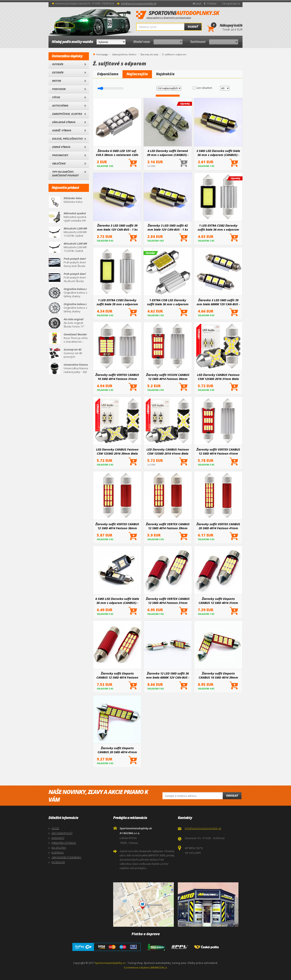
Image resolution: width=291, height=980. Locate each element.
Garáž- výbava (62, 130)
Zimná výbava (61, 147)
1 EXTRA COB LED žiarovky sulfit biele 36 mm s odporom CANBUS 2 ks (168, 302)
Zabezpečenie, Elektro (67, 114)
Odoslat (232, 796)
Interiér (58, 64)
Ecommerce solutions (137, 967)
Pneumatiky (60, 155)
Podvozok (59, 89)
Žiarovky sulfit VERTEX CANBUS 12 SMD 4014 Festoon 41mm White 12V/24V (218, 451)
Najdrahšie (165, 74)
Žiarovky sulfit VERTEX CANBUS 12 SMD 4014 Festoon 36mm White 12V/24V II (117, 526)
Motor (57, 81)
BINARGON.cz (159, 967)
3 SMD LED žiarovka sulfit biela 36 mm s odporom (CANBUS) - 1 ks (218, 153)
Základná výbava (64, 122)
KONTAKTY (58, 838)
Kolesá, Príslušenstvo (67, 139)
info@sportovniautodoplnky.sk (139, 4)
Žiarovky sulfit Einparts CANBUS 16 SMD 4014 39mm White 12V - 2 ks (218, 675)
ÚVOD (55, 828)
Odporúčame (108, 74)
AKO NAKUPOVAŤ (62, 833)
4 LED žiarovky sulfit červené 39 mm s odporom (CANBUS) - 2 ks (168, 153)
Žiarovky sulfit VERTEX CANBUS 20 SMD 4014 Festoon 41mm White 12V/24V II (218, 526)
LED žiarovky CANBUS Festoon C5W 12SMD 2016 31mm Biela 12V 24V (218, 377)
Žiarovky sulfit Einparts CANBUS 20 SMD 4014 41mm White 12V (117, 750)
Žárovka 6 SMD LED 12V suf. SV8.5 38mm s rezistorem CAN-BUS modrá (117, 153)
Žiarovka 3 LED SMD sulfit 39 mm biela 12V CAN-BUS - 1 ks (117, 227)
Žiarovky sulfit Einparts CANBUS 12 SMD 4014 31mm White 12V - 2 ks (218, 601)
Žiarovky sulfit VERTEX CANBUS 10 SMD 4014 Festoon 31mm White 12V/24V (117, 377)
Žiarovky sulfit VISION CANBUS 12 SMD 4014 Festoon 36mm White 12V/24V (168, 377)
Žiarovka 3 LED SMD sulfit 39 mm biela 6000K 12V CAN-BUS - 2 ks (218, 302)
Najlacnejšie (137, 74)
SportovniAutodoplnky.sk (178, 15)
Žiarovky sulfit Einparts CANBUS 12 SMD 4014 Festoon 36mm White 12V (117, 675)
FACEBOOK (58, 862)
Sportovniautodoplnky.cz (110, 963)
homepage (102, 54)
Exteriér (58, 72)
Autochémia (60, 106)
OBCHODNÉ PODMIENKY (66, 857)
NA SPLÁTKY (59, 848)
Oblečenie (59, 163)
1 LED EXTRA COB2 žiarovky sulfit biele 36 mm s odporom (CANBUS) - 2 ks (218, 227)
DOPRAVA (58, 852)
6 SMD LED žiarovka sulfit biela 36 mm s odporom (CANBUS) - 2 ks (117, 601)
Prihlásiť (212, 4)
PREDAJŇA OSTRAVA (64, 843)
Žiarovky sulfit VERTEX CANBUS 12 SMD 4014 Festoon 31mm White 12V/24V (168, 601)
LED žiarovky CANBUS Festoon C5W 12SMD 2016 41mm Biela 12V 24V (168, 451)
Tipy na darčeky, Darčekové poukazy (65, 174)
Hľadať (193, 27)
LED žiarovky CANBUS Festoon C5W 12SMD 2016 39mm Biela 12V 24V (117, 451)
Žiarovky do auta (149, 54)
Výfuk (56, 97)
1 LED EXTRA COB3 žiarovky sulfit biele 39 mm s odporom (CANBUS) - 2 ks (117, 302)
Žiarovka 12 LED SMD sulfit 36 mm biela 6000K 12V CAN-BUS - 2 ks (168, 675)
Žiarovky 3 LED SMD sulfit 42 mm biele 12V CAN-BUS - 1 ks (168, 227)
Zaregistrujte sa (231, 4)
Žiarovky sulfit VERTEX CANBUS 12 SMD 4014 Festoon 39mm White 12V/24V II (168, 526)
